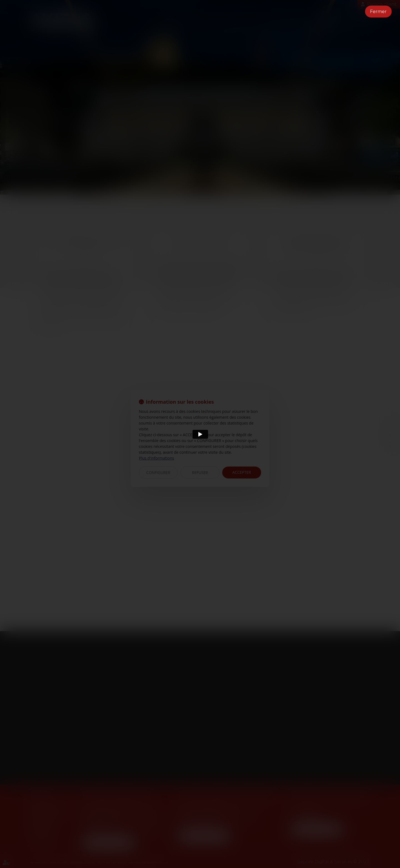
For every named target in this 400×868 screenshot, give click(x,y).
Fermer (378, 12)
